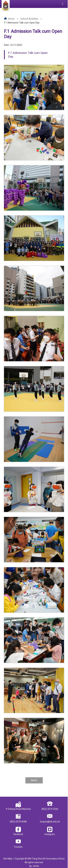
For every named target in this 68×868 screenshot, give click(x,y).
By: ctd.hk (34, 866)
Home (11, 19)
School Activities (29, 19)
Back (34, 780)
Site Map (8, 859)
